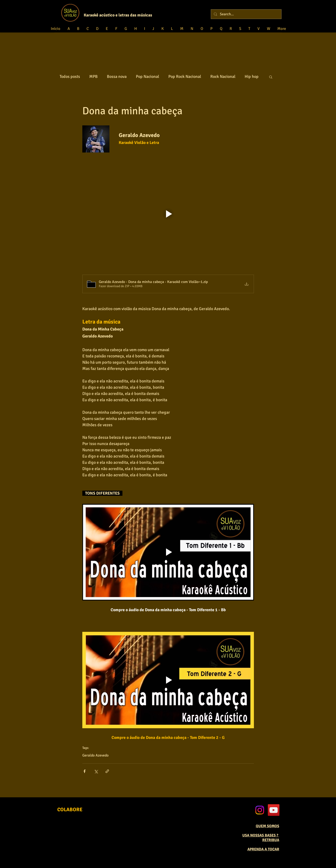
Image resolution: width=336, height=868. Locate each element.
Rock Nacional (223, 76)
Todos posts (70, 76)
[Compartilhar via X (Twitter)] (96, 771)
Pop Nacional (147, 76)
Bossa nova (117, 76)
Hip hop (252, 76)
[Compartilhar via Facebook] (85, 771)
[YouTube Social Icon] (274, 810)
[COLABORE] (70, 810)
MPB (93, 76)
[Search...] (246, 14)
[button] (271, 77)
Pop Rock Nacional (185, 76)
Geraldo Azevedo (95, 755)
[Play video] (168, 214)
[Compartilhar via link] (107, 771)
